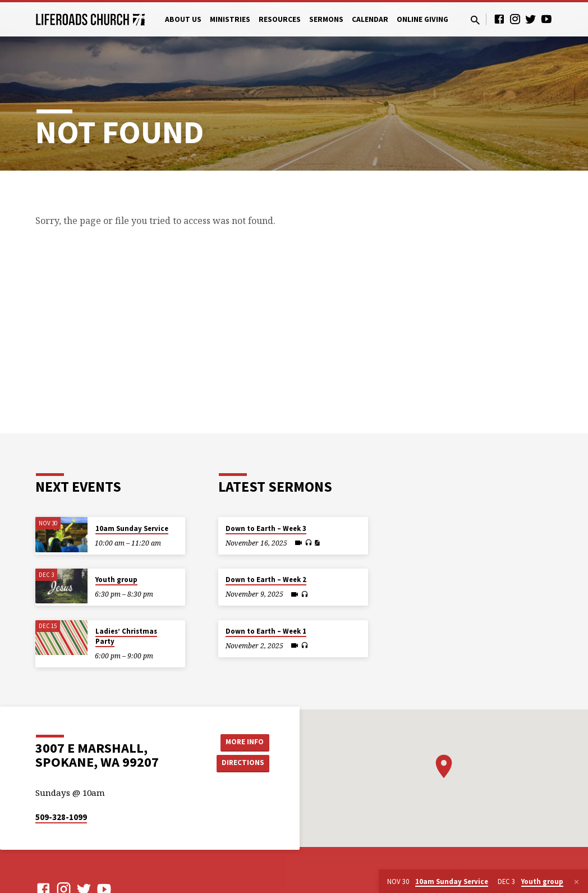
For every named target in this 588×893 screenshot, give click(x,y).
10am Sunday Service (132, 528)
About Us (183, 19)
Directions (241, 763)
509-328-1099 (61, 817)
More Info (241, 741)
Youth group (116, 580)
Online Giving (422, 19)
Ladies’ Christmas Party (126, 636)
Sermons (326, 19)
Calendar (370, 19)
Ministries (230, 19)
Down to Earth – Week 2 (266, 580)
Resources (280, 19)
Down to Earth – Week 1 (266, 631)
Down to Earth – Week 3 (266, 528)
